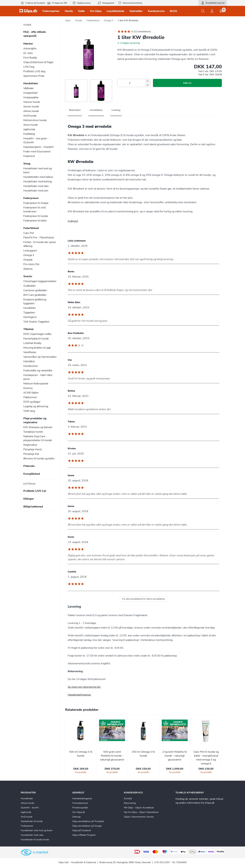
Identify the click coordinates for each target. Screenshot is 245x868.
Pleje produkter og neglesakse (35, 420)
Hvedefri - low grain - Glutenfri (36, 140)
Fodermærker (51, 11)
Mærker (28, 44)
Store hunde (31, 125)
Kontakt (128, 799)
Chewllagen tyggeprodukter (40, 281)
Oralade (28, 260)
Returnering (130, 803)
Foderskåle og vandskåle (38, 371)
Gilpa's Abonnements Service (139, 817)
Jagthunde (29, 129)
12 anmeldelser (142, 32)
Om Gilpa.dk (79, 812)
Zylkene (28, 269)
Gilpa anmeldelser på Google (87, 826)
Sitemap (76, 817)
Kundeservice (156, 11)
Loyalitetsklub (115, 11)
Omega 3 (29, 255)
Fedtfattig (29, 134)
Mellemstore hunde (35, 120)
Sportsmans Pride (34, 76)
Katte (81, 11)
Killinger (29, 499)
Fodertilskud (31, 228)
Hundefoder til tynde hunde (35, 840)
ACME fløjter (31, 393)
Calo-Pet (29, 233)
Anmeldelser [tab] (96, 110)
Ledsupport (30, 251)
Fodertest (29, 156)
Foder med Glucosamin (37, 152)
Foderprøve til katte (35, 221)
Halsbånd (29, 361)
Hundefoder (31, 83)
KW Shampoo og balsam (38, 427)
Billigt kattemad (33, 507)
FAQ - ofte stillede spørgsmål (35, 34)
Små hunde (30, 116)
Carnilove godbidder (35, 290)
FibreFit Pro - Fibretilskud (39, 238)
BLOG (174, 11)
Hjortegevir (30, 317)
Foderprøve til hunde (36, 216)
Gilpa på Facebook (82, 830)
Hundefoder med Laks (32, 835)
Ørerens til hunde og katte (39, 459)
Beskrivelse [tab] (75, 110)
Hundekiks (30, 308)
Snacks (28, 276)
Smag (27, 164)
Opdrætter (136, 11)
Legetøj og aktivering (36, 406)
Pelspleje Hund (32, 449)
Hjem (68, 20)
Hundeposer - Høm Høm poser (38, 377)
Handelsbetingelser (79, 695)
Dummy (28, 388)
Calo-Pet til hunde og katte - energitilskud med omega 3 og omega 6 (206, 758)
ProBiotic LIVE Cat (35, 491)
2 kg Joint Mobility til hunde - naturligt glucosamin (175, 756)
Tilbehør (29, 329)
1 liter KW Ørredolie (128, 20)
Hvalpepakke (31, 97)
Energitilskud (32, 474)
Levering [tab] (116, 110)
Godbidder (30, 286)
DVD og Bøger (32, 402)
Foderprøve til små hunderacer (34, 210)
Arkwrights (30, 49)
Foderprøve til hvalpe (36, 203)
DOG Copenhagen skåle (37, 334)
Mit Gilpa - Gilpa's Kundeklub (139, 808)
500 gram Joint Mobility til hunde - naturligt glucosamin (112, 756)
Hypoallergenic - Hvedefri (39, 147)
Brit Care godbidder (35, 295)
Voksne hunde (32, 102)
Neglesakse (30, 445)
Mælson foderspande (36, 384)
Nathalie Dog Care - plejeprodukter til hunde (38, 438)
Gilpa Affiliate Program (84, 835)
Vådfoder (29, 88)
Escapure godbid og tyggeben (35, 301)
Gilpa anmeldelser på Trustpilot (88, 821)
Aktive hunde (31, 111)
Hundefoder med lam (36, 191)
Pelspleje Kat (31, 454)
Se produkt (81, 772)
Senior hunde (31, 107)
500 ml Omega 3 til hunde (81, 754)
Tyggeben (29, 313)
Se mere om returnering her (84, 687)
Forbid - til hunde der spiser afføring (40, 244)
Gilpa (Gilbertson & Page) (38, 62)
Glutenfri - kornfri (30, 808)
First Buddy (30, 58)
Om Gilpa (96, 11)
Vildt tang (29, 411)
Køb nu (187, 83)
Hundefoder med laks (36, 186)
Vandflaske (30, 352)
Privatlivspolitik (80, 808)
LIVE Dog (29, 67)
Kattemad (29, 484)
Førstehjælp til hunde (36, 339)
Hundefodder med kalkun (38, 177)
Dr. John (28, 53)
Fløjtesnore (30, 397)
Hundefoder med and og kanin (38, 170)
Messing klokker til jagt (37, 348)
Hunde (69, 11)
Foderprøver (31, 198)
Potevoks (29, 466)
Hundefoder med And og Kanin (37, 830)
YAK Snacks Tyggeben (36, 322)
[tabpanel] (143, 165)
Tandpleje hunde (33, 432)
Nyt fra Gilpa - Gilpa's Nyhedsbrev (141, 812)
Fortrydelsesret (80, 803)
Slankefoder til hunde (32, 821)
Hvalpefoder (31, 93)
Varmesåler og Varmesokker (40, 357)
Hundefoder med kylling (38, 182)
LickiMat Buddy (32, 343)
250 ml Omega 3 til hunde (143, 754)
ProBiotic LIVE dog (34, 71)
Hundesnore (31, 366)
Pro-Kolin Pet (31, 264)
